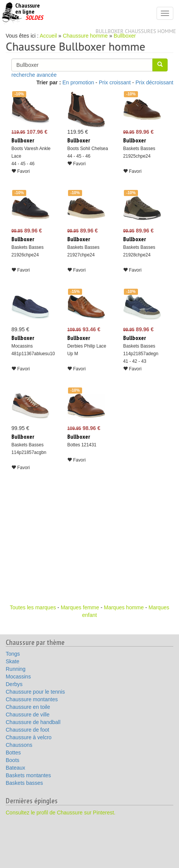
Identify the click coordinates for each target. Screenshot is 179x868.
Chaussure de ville (28, 715)
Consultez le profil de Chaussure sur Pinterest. (61, 813)
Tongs (13, 654)
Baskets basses (24, 783)
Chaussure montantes (32, 699)
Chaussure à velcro (29, 737)
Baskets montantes (28, 775)
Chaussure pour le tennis (35, 692)
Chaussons (19, 745)
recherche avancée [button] (34, 75)
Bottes (13, 753)
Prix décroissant (154, 82)
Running (16, 669)
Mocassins (18, 677)
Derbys (14, 684)
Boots (13, 760)
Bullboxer (125, 36)
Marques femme (80, 607)
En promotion (78, 82)
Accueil (48, 36)
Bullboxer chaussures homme (136, 31)
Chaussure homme (85, 36)
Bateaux (15, 768)
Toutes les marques (33, 607)
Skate (13, 661)
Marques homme (124, 607)
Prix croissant (115, 82)
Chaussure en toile (28, 707)
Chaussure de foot (27, 730)
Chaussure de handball (33, 722)
